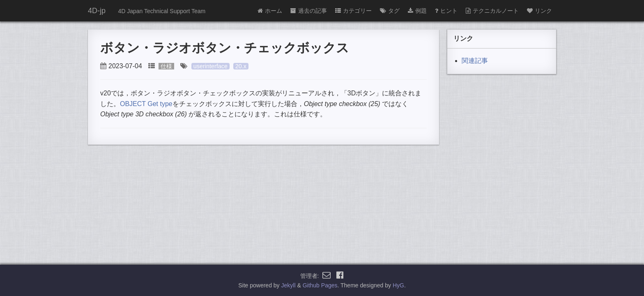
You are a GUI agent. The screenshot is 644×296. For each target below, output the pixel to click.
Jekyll (289, 285)
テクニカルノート (492, 11)
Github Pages (320, 285)
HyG (398, 285)
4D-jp (97, 11)
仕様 (166, 66)
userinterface (210, 66)
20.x (241, 66)
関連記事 (475, 61)
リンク (539, 11)
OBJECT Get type (146, 104)
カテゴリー (353, 11)
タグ (390, 11)
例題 (417, 11)
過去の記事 (309, 11)
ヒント (446, 11)
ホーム (270, 11)
